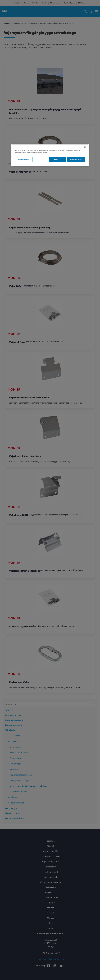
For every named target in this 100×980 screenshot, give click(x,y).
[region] (50, 155)
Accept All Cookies (76, 159)
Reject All (57, 159)
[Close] (85, 147)
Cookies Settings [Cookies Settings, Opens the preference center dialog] (24, 159)
